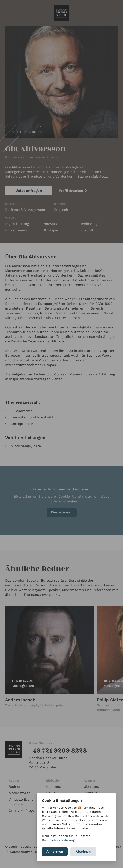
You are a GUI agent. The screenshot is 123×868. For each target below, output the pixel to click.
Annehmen (55, 852)
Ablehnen (83, 852)
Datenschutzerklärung (58, 840)
